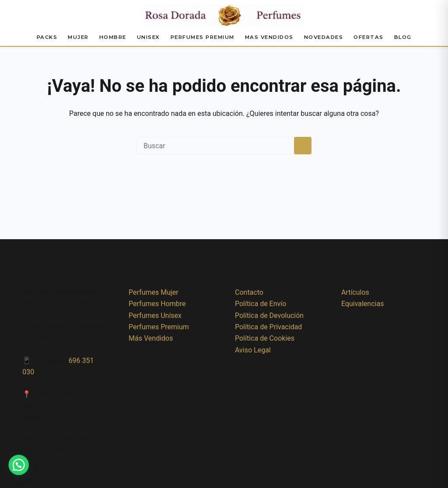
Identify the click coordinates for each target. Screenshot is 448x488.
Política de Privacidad (268, 327)
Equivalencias (363, 304)
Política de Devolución (269, 315)
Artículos (355, 292)
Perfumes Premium (203, 37)
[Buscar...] (215, 146)
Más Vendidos (151, 338)
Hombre (113, 37)
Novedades (324, 37)
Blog (403, 37)
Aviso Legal (253, 350)
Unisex (149, 37)
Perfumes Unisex (155, 315)
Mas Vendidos (269, 37)
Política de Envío (261, 304)
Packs (47, 37)
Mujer (78, 37)
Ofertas (369, 37)
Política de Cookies (265, 338)
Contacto (249, 292)
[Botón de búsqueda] (303, 146)
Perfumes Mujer (154, 292)
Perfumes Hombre (157, 304)
